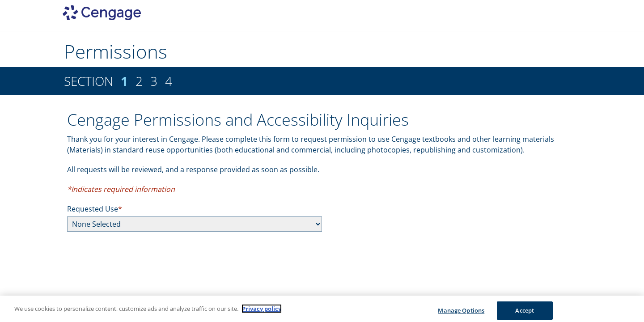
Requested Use (93, 209)
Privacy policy (262, 311)
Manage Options (461, 313)
